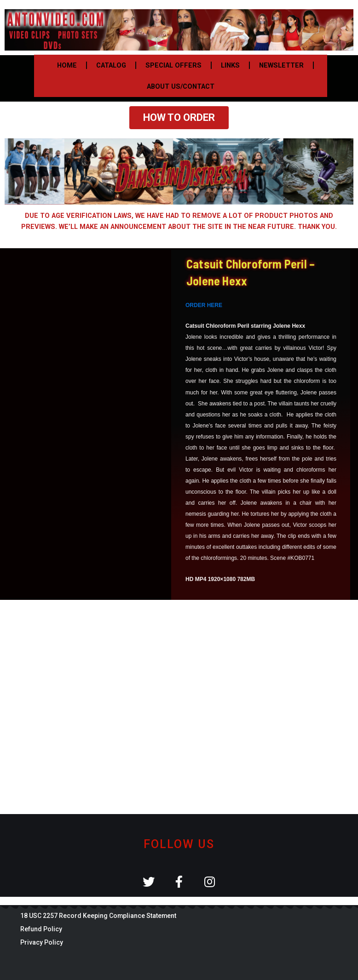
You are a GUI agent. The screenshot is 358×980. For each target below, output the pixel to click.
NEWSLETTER (281, 65)
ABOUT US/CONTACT (181, 86)
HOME (67, 65)
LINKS (230, 65)
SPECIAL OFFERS (173, 65)
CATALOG (111, 65)
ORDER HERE (204, 305)
